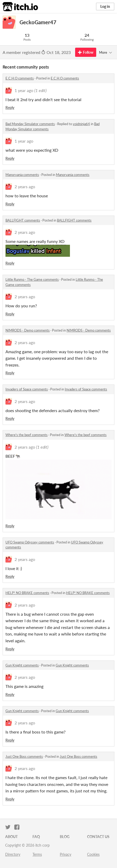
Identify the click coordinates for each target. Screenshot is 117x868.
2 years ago (25, 187)
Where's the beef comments (27, 435)
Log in (105, 6)
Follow (86, 52)
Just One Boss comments (24, 756)
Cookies (93, 854)
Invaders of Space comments (27, 389)
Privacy (66, 854)
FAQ (36, 837)
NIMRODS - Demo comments (28, 330)
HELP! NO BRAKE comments (27, 593)
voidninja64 (81, 124)
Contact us (98, 837)
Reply (10, 108)
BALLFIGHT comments (23, 220)
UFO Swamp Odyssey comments (30, 542)
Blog (65, 837)
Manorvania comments (22, 175)
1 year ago (24, 90)
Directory (13, 854)
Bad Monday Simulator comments (30, 124)
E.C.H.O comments (20, 78)
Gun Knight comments (22, 665)
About (11, 837)
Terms (37, 854)
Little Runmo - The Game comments (32, 279)
